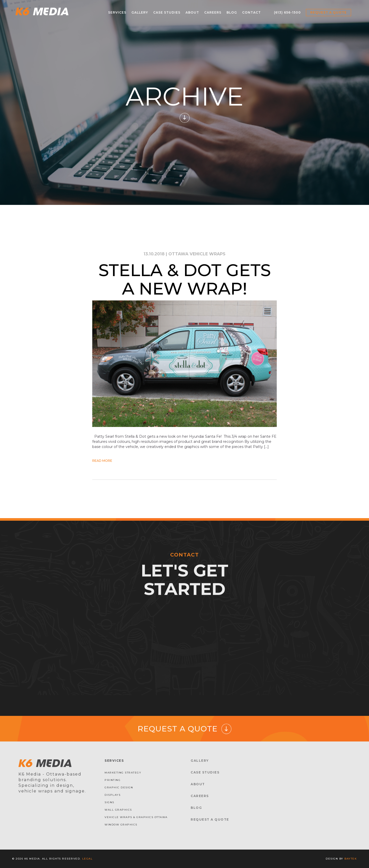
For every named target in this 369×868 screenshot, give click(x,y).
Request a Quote (329, 12)
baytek (351, 859)
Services (117, 12)
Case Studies (167, 12)
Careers (213, 12)
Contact (252, 12)
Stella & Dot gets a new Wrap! (185, 279)
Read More (102, 461)
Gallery (140, 12)
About (192, 12)
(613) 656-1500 (287, 12)
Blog (232, 12)
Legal (88, 859)
